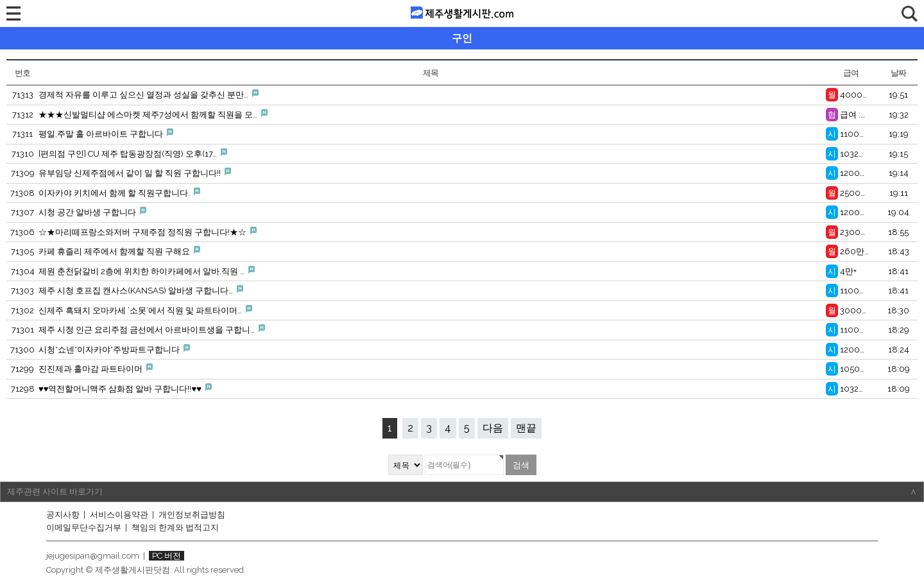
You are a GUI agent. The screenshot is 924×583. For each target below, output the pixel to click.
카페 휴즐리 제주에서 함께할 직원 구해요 (119, 251)
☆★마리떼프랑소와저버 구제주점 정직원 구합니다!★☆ (148, 232)
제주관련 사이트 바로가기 (462, 492)
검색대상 (0, 27)
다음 (493, 428)
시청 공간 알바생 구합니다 (92, 212)
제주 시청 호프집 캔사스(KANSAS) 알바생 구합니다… (141, 290)
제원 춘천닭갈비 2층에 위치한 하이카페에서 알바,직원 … (147, 271)
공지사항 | (67, 515)
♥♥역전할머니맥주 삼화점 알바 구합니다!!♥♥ (125, 388)
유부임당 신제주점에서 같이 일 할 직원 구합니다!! (135, 173)
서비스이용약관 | (123, 515)
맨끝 (526, 428)
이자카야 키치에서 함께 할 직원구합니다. (119, 193)
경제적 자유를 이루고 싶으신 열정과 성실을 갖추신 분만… (149, 94)
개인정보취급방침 (192, 515)
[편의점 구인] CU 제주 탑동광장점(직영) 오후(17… (133, 153)
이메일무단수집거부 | (88, 527)
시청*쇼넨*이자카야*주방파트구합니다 (114, 349)
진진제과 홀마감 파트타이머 (96, 369)
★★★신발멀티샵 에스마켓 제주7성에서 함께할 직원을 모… (153, 114)
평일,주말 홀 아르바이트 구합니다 (106, 134)
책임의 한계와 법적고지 (175, 527)
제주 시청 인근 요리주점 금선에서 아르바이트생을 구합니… (152, 329)
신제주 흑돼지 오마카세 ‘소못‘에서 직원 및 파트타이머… (145, 310)
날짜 (898, 73)
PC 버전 (167, 556)
